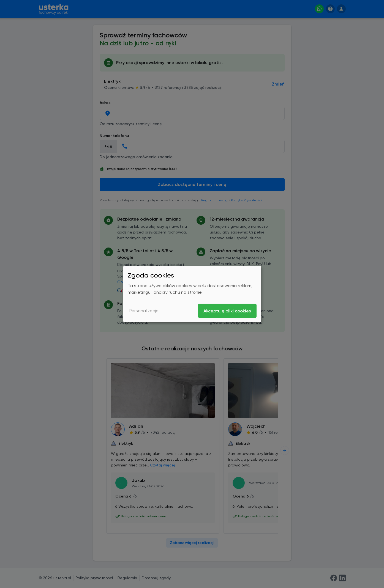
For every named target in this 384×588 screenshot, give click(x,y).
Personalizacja (144, 311)
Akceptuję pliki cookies (227, 311)
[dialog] (192, 294)
